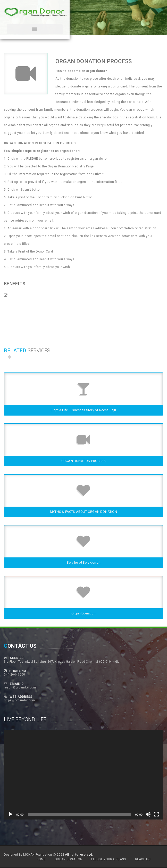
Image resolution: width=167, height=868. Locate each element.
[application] (83, 775)
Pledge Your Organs (108, 859)
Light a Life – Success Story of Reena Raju (83, 410)
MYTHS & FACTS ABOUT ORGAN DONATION (83, 512)
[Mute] (148, 814)
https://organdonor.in (19, 700)
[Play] (11, 814)
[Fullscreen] (156, 814)
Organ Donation (83, 613)
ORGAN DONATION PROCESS (83, 461)
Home (41, 859)
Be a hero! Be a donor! (83, 562)
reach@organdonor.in (20, 687)
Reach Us (143, 859)
